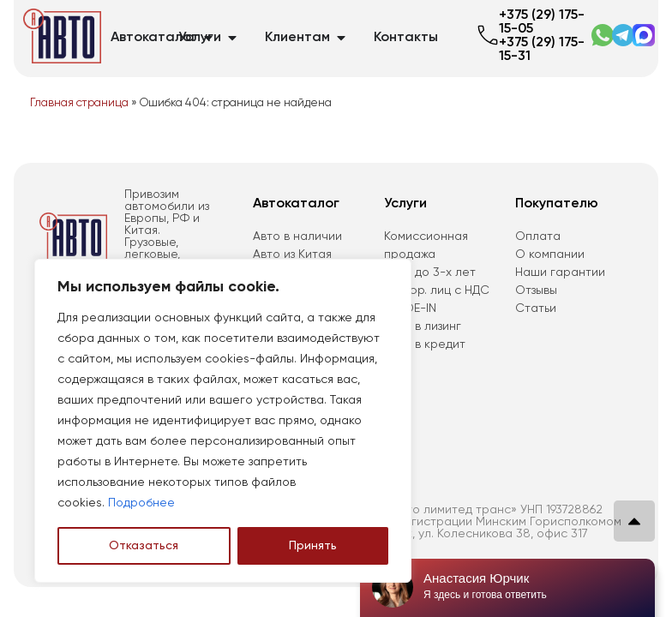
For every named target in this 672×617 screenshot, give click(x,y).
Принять (313, 546)
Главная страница (79, 103)
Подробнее (141, 503)
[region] (223, 421)
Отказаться (144, 546)
